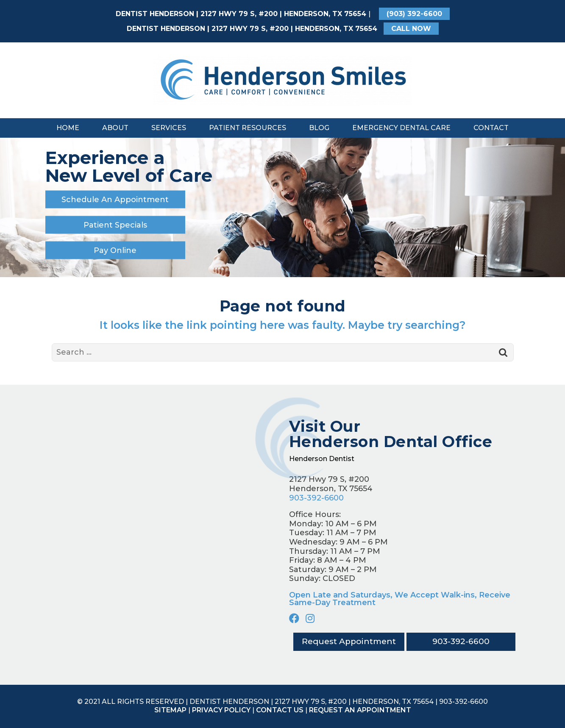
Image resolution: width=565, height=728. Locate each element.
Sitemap (170, 710)
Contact (491, 128)
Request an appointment (360, 710)
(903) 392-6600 (414, 14)
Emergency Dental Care (401, 128)
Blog (319, 128)
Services (169, 128)
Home (68, 128)
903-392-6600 (316, 498)
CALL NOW (411, 29)
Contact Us (280, 710)
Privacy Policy (221, 710)
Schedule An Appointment (115, 199)
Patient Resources (248, 128)
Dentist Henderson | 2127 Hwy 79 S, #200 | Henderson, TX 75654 (241, 14)
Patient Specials (115, 225)
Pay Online (115, 250)
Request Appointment (348, 642)
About (115, 128)
